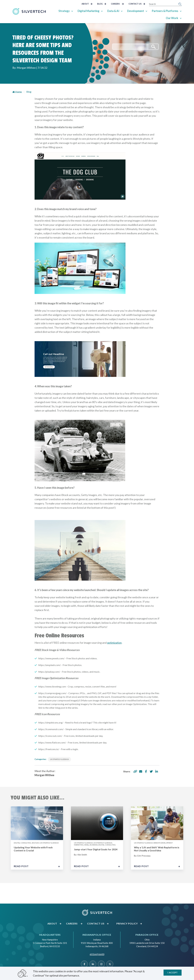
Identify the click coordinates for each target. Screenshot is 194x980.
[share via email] (141, 771)
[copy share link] (135, 771)
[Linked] (93, 964)
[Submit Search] (180, 4)
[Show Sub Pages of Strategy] (72, 11)
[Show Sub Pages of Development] (146, 11)
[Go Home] (29, 12)
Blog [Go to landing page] (29, 92)
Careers (117, 4)
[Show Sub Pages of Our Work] (181, 18)
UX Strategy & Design (59, 759)
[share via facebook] (146, 771)
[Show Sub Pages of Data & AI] (122, 11)
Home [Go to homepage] (17, 92)
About (87, 4)
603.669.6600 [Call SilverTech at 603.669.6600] (97, 954)
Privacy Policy (129, 923)
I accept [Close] (173, 973)
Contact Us (137, 4)
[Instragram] (101, 964)
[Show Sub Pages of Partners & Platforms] (181, 11)
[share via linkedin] (157, 771)
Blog (102, 4)
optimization (114, 643)
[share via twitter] (151, 771)
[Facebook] (84, 964)
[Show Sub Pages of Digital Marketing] (102, 11)
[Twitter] (110, 964)
